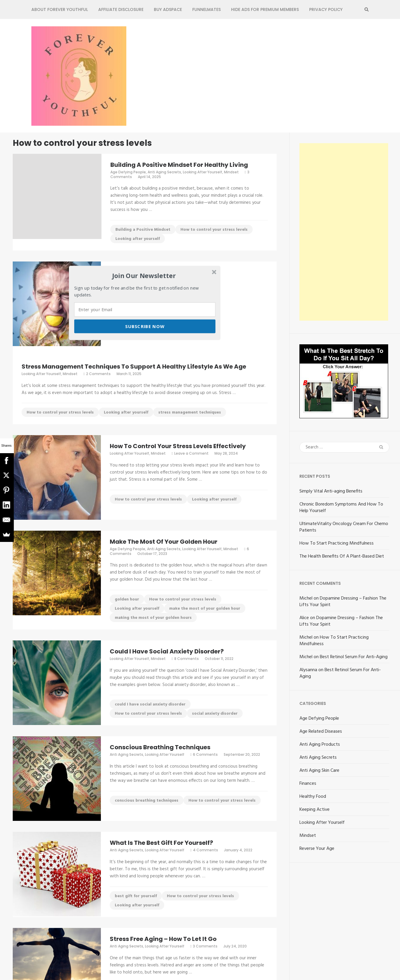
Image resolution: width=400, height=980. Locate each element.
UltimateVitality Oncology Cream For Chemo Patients (344, 527)
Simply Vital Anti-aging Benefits (331, 491)
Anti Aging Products (320, 745)
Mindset (231, 172)
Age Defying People (128, 172)
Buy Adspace (168, 9)
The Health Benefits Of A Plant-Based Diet (342, 556)
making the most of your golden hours (153, 618)
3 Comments (205, 946)
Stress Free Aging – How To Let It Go (163, 939)
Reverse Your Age (317, 849)
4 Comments (205, 850)
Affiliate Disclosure (121, 9)
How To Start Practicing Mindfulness (337, 543)
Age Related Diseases (321, 732)
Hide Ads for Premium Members (265, 9)
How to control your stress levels (214, 230)
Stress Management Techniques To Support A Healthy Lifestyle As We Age (134, 367)
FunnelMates (207, 9)
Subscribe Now (145, 326)
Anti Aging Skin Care (319, 771)
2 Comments (98, 374)
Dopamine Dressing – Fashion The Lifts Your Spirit (343, 602)
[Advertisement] (344, 232)
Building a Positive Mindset (143, 230)
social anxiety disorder (215, 714)
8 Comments (187, 659)
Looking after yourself (138, 239)
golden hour (127, 599)
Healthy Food (313, 797)
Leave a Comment (191, 453)
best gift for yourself (136, 896)
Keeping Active (314, 810)
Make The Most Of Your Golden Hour (164, 542)
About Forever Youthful (60, 9)
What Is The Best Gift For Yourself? (161, 843)
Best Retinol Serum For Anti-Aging (354, 657)
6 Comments (205, 754)
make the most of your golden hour (205, 609)
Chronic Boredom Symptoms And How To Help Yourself (341, 508)
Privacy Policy (326, 9)
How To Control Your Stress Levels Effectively (178, 446)
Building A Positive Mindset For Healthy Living (179, 165)
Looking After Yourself (203, 172)
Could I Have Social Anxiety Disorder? (167, 651)
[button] (144, 276)
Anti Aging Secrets (164, 172)
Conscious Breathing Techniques (160, 747)
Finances (308, 784)
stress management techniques (190, 412)
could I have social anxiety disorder (150, 704)
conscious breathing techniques (147, 801)
